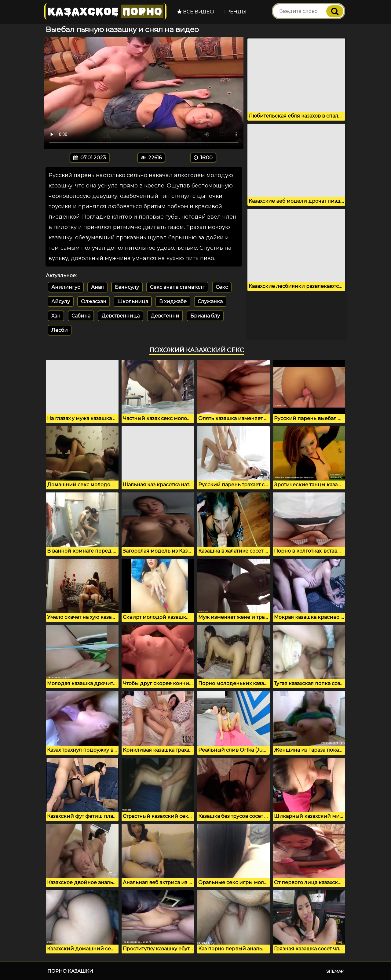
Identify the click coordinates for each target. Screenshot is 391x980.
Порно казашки (70, 971)
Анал (97, 287)
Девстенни (165, 316)
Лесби (60, 330)
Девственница (121, 316)
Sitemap (335, 971)
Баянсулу (127, 287)
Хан (56, 316)
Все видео (196, 12)
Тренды (235, 12)
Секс (222, 287)
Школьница (133, 301)
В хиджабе (173, 301)
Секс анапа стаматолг (177, 287)
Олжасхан (94, 301)
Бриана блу (205, 316)
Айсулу (61, 301)
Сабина (81, 316)
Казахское (105, 11)
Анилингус (66, 287)
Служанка (210, 301)
